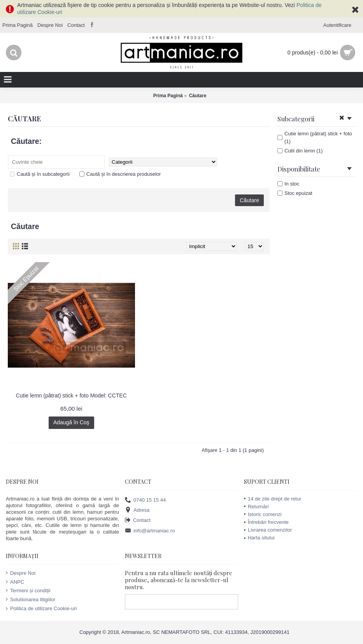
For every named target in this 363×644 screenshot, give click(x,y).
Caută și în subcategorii (40, 174)
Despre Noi (21, 573)
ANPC (15, 582)
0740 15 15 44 (145, 500)
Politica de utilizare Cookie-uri (41, 608)
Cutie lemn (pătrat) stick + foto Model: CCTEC (71, 395)
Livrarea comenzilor (268, 530)
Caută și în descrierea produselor (120, 174)
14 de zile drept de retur (273, 499)
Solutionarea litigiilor (31, 599)
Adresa (137, 510)
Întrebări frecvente (266, 522)
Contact (138, 521)
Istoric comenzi (263, 514)
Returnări (256, 507)
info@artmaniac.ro (150, 531)
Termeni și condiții (28, 590)
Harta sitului (259, 538)
